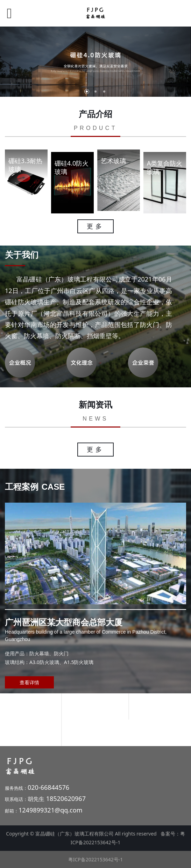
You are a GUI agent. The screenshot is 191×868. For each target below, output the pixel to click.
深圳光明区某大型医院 (95, 732)
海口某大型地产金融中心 (95, 706)
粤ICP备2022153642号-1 (96, 859)
